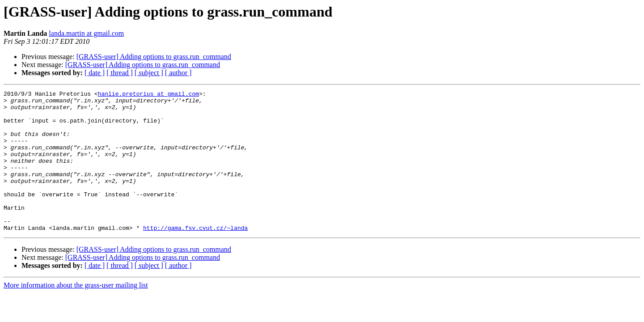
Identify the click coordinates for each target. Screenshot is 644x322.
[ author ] (178, 73)
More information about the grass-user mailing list (76, 313)
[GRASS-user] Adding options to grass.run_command (154, 57)
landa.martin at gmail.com (86, 33)
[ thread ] (120, 73)
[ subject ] (149, 73)
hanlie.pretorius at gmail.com (148, 95)
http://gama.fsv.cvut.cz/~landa (195, 256)
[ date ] (95, 73)
